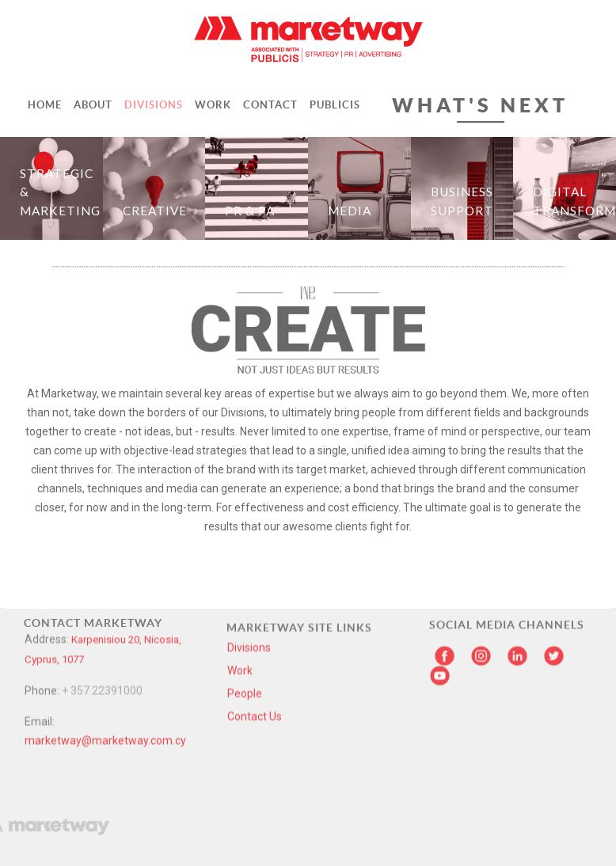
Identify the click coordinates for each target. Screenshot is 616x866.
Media (350, 211)
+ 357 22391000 (102, 576)
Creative (155, 211)
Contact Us (255, 631)
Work (240, 585)
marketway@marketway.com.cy (105, 626)
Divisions (249, 562)
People (245, 608)
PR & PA (250, 211)
